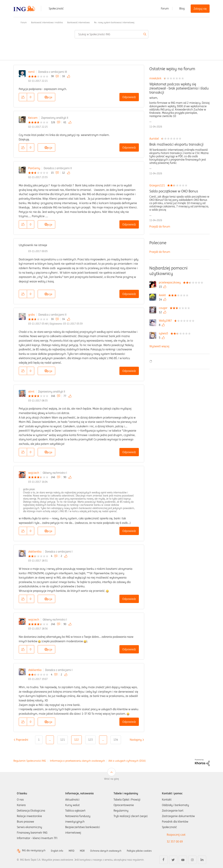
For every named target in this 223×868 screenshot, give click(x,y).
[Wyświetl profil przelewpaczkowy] (171, 282)
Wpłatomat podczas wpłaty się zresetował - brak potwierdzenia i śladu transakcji (179, 88)
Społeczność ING (15, 22)
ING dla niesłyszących (35, 851)
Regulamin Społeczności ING (30, 761)
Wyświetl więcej (159, 346)
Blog (182, 8)
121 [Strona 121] (63, 740)
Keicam (33, 118)
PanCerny (34, 168)
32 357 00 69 (175, 841)
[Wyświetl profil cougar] (164, 308)
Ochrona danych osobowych (114, 851)
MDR (88, 851)
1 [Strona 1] (39, 740)
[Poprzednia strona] (22, 740)
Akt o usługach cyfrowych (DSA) (127, 761)
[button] (23, 97)
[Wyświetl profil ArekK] (163, 295)
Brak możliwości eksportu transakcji (176, 144)
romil (31, 72)
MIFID (77, 851)
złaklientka (35, 552)
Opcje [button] (49, 97)
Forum (165, 8)
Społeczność (56, 8)
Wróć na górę (111, 779)
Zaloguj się (200, 9)
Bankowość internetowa (78, 22)
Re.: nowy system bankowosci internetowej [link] (114, 22)
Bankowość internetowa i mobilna (47, 22)
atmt (31, 391)
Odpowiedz (129, 97)
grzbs (31, 315)
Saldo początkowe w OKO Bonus (174, 191)
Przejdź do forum (160, 226)
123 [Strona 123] (90, 740)
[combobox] (111, 34)
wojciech (34, 473)
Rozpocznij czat (176, 835)
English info (61, 851)
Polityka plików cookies (151, 851)
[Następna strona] (136, 740)
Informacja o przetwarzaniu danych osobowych (77, 761)
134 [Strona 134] (116, 740)
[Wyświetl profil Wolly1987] (166, 321)
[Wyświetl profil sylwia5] (164, 333)
